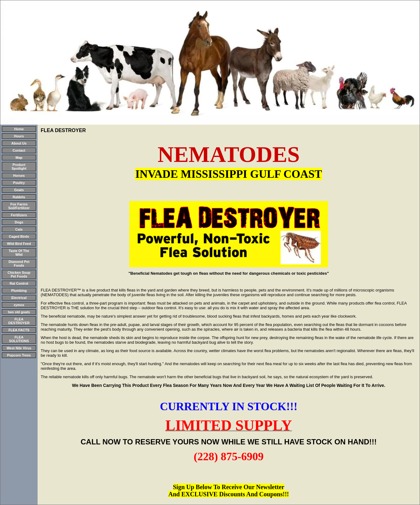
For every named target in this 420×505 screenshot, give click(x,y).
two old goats (19, 312)
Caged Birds (19, 236)
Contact (19, 150)
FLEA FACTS (19, 330)
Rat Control (19, 283)
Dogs (19, 222)
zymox (19, 305)
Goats (19, 190)
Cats (19, 229)
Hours (19, 136)
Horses (19, 176)
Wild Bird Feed (19, 244)
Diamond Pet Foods (19, 264)
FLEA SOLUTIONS (19, 339)
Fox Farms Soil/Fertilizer (19, 206)
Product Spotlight (19, 167)
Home (19, 129)
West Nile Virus (19, 348)
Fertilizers (19, 215)
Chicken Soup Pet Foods (19, 274)
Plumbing (19, 291)
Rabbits (19, 197)
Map (19, 158)
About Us (19, 143)
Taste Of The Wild (19, 253)
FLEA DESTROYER (19, 321)
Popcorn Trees (19, 355)
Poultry (19, 183)
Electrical (19, 298)
